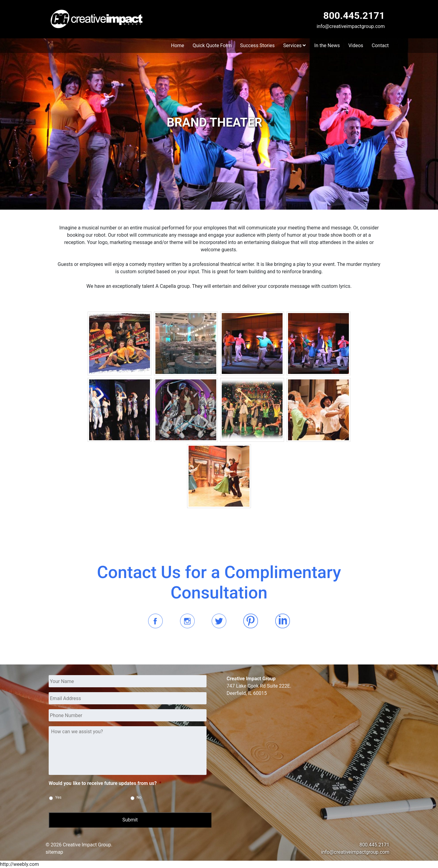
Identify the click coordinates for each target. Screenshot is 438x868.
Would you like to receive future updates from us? (105, 783)
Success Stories (257, 45)
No (139, 797)
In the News (327, 45)
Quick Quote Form (212, 45)
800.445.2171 (354, 16)
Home (177, 45)
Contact (380, 45)
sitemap (54, 852)
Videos (356, 45)
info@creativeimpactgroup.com (351, 26)
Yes (58, 797)
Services (294, 45)
